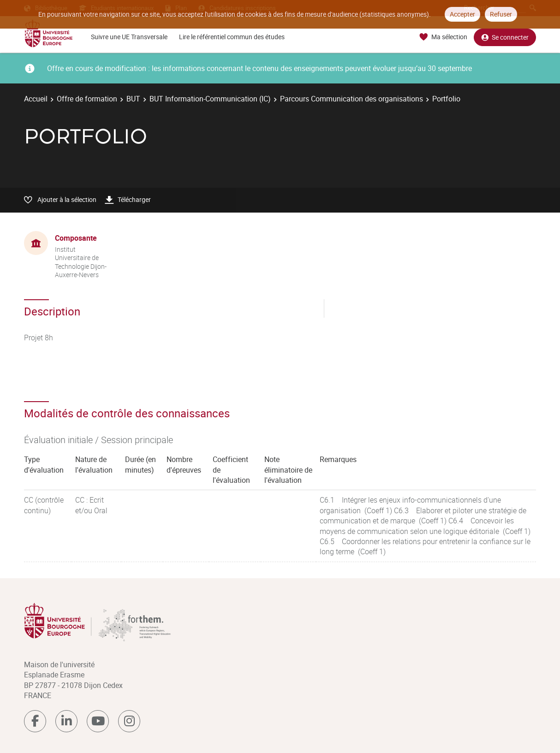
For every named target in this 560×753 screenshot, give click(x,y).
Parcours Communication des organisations (351, 99)
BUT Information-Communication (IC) (210, 99)
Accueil (36, 99)
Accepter (462, 14)
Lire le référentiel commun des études (232, 37)
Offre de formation (87, 99)
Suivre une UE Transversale (129, 37)
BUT (133, 99)
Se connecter (505, 37)
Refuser (501, 14)
